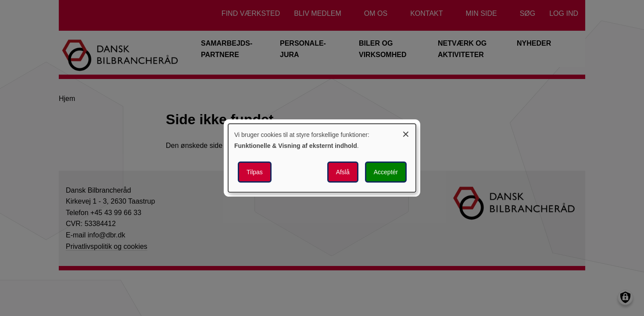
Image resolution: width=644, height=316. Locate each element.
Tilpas (255, 172)
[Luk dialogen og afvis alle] (406, 133)
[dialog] (322, 158)
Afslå (343, 172)
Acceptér (386, 172)
